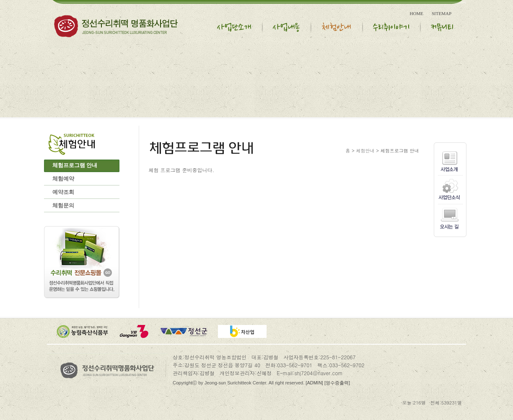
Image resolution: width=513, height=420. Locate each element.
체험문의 (63, 205)
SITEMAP (442, 13)
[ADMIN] (314, 383)
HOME (417, 13)
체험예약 (63, 179)
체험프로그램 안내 (75, 165)
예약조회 (63, 192)
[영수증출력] (337, 383)
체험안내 (365, 151)
